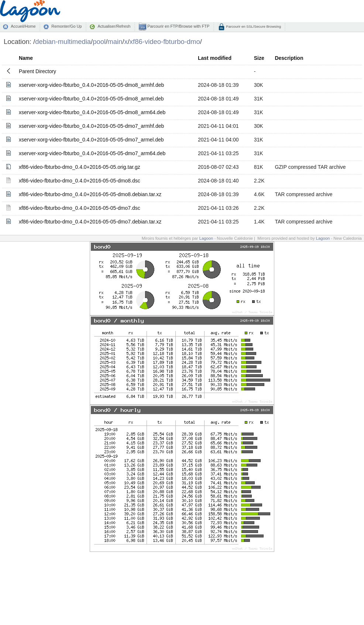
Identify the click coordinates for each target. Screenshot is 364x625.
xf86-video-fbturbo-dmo (165, 42)
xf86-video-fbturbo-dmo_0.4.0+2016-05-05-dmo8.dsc (80, 181)
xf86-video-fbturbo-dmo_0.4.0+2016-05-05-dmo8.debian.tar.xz (90, 194)
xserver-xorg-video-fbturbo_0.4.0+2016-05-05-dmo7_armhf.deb (91, 126)
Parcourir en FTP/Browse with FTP (178, 26)
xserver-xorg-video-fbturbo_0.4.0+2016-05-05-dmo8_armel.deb (91, 99)
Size (259, 58)
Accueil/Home (23, 26)
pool (99, 42)
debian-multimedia (63, 42)
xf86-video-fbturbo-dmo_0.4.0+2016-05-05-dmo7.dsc (80, 208)
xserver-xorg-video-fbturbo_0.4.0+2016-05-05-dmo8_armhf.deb (91, 85)
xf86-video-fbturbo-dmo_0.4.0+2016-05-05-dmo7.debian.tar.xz (90, 222)
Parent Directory (37, 71)
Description (289, 58)
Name (26, 58)
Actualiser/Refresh (114, 26)
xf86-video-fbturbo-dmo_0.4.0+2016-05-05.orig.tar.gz (80, 167)
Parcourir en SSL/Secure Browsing (253, 26)
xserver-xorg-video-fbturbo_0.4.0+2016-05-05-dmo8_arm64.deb (92, 112)
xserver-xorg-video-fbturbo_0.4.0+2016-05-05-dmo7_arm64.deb (92, 153)
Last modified (215, 58)
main (115, 42)
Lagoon (206, 238)
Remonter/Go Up (66, 26)
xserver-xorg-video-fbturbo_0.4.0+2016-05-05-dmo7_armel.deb (91, 140)
